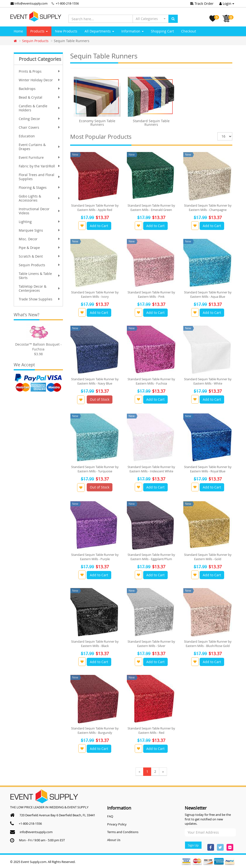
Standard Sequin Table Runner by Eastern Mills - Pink (151, 294)
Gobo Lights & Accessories (40, 198)
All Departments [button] (99, 31)
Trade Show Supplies (40, 299)
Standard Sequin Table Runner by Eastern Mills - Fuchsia (151, 381)
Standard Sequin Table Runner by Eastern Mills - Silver (151, 644)
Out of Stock (100, 399)
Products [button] (39, 31)
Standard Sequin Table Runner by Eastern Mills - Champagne (208, 208)
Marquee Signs (40, 230)
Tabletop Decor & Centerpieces (40, 288)
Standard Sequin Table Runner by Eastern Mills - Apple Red (95, 208)
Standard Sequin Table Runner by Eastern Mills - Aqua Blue (208, 294)
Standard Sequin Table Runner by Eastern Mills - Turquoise (95, 469)
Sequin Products (40, 265)
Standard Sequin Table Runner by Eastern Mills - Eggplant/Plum (151, 557)
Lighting (40, 222)
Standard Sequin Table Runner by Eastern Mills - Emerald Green (151, 208)
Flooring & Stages (40, 187)
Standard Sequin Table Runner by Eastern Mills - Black (95, 644)
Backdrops (40, 89)
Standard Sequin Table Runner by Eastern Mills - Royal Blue (208, 469)
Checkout (189, 31)
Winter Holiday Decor (40, 80)
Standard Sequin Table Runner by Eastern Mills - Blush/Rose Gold (208, 644)
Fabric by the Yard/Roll (40, 166)
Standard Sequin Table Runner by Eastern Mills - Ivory (95, 294)
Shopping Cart (162, 31)
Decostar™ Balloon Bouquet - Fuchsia (38, 347)
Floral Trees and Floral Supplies (40, 177)
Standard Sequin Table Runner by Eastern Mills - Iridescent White (151, 469)
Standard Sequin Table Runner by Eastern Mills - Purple (95, 557)
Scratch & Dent (40, 256)
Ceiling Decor (40, 119)
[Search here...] (101, 19)
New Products (66, 31)
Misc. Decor (40, 239)
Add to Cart (99, 226)
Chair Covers (40, 127)
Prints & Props (40, 71)
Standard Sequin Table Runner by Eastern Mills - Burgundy (95, 730)
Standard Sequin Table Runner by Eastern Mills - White (208, 381)
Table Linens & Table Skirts (40, 276)
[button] (151, 19)
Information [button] (132, 31)
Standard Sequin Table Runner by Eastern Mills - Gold (208, 557)
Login (227, 3)
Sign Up (193, 845)
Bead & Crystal (40, 97)
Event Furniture (40, 157)
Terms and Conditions (123, 832)
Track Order (202, 3)
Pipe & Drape (40, 248)
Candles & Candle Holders (40, 108)
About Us (114, 840)
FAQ (110, 816)
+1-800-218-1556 (67, 3)
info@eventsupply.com (36, 832)
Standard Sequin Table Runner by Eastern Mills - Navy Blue (95, 381)
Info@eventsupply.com (29, 3)
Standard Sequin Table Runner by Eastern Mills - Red (151, 730)
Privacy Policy (117, 824)
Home (18, 31)
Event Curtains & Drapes (40, 147)
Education (27, 136)
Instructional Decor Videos (40, 211)
